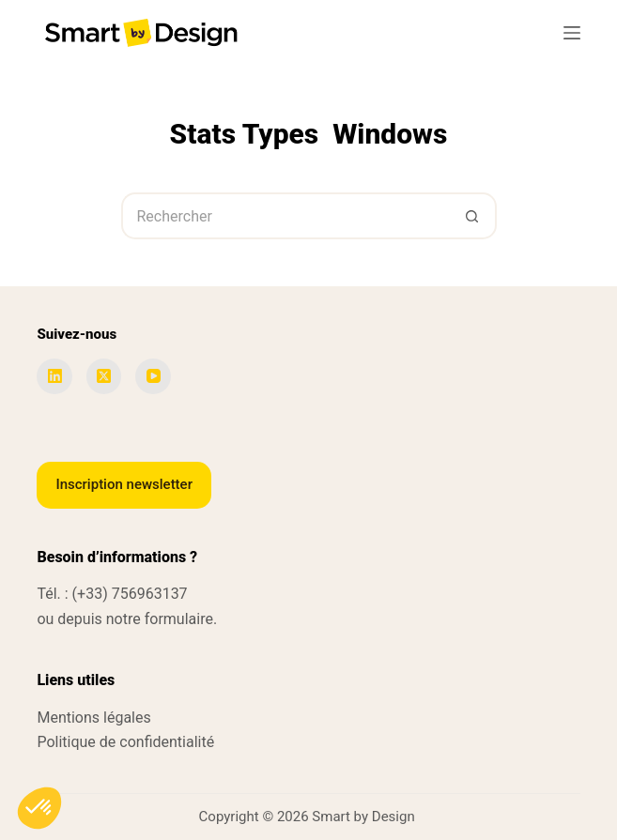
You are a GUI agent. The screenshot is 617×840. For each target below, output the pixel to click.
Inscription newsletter (124, 484)
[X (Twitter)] (104, 376)
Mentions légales (93, 718)
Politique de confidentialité (125, 742)
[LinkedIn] (54, 376)
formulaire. (181, 619)
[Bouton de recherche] (473, 216)
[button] (39, 808)
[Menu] (572, 33)
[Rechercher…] (285, 216)
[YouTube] (153, 376)
